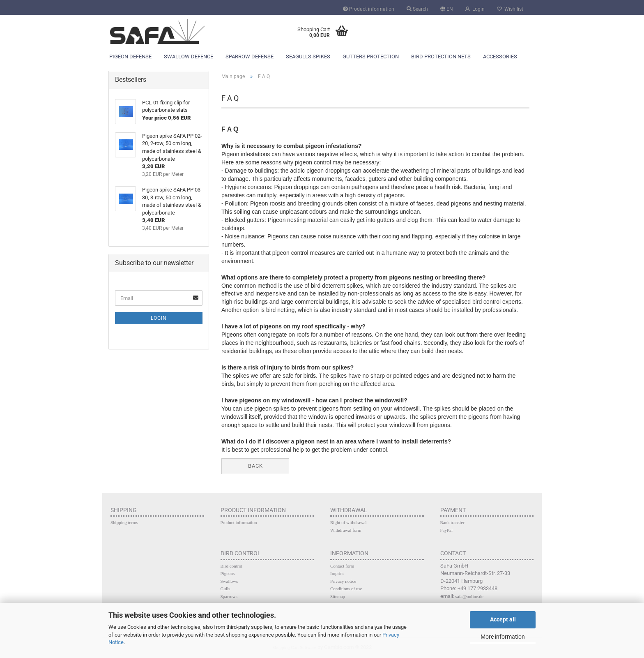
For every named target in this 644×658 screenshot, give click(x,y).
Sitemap (338, 596)
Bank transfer (453, 522)
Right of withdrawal (348, 522)
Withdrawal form (346, 530)
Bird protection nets (441, 57)
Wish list (510, 9)
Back (255, 466)
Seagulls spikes (308, 57)
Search (417, 9)
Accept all (503, 619)
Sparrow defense (250, 57)
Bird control (231, 566)
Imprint (337, 573)
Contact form (342, 566)
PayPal (447, 530)
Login (475, 9)
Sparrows (229, 596)
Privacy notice (343, 581)
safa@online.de (469, 596)
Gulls (225, 589)
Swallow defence (189, 57)
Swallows (229, 581)
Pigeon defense (130, 57)
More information (503, 637)
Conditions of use (346, 589)
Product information (369, 9)
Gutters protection (371, 57)
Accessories (500, 57)
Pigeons (228, 573)
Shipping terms (124, 522)
